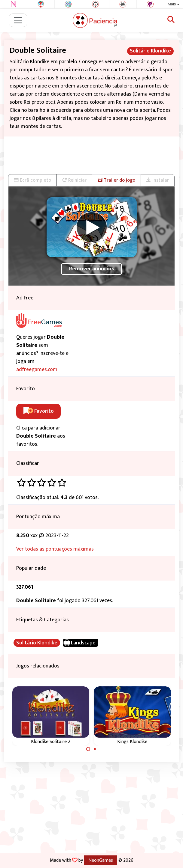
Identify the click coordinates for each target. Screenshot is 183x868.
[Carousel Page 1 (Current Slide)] (88, 749)
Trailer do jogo (116, 180)
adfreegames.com (37, 370)
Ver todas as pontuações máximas (55, 549)
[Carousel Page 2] (95, 749)
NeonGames (101, 860)
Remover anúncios (91, 269)
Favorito (39, 411)
